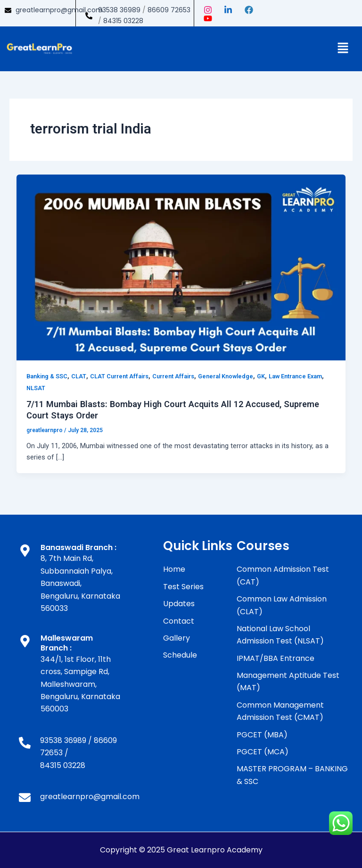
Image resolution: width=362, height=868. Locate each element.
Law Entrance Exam (295, 376)
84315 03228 (123, 21)
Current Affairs (173, 376)
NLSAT (36, 388)
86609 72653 (169, 10)
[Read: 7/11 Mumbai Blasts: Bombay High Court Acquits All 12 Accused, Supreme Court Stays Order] (181, 267)
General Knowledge (226, 376)
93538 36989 (119, 10)
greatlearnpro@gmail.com (59, 10)
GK (261, 376)
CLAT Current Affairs (119, 376)
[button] (343, 49)
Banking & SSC (47, 376)
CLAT (79, 376)
